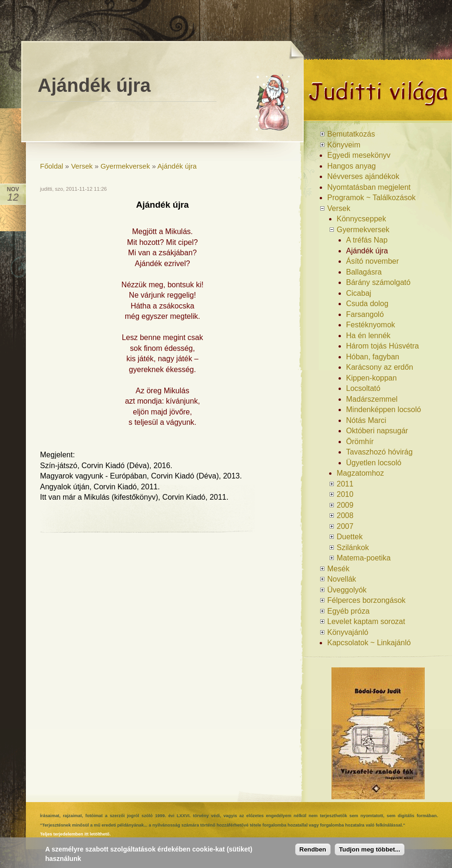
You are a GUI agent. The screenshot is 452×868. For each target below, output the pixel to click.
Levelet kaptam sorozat (366, 621)
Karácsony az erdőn (379, 367)
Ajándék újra (177, 166)
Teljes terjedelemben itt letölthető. (75, 834)
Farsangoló (365, 314)
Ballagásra (364, 272)
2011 (345, 484)
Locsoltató (363, 388)
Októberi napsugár (377, 431)
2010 (345, 494)
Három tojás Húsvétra (383, 346)
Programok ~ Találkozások (371, 198)
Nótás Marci (366, 420)
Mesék (338, 569)
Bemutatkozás (351, 134)
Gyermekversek (125, 166)
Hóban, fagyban (373, 357)
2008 (345, 515)
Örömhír (360, 442)
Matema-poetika (364, 558)
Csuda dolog (367, 304)
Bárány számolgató (378, 282)
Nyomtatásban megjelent (369, 187)
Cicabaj (359, 293)
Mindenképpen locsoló (383, 410)
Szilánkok (353, 548)
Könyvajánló (348, 632)
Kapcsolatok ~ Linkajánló (369, 643)
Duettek (350, 537)
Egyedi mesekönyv (359, 155)
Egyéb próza (348, 611)
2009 (345, 505)
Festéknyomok (371, 325)
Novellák (342, 579)
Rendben (313, 851)
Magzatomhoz (360, 473)
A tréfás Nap (367, 240)
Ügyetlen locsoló (374, 463)
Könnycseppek (361, 219)
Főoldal (52, 166)
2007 (345, 526)
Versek (82, 166)
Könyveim (344, 145)
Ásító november (372, 261)
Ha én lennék (368, 336)
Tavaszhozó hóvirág (379, 452)
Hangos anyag (351, 166)
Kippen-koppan (371, 378)
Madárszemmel (372, 399)
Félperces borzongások (366, 600)
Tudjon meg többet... (370, 851)
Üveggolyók (347, 590)
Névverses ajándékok (363, 176)
